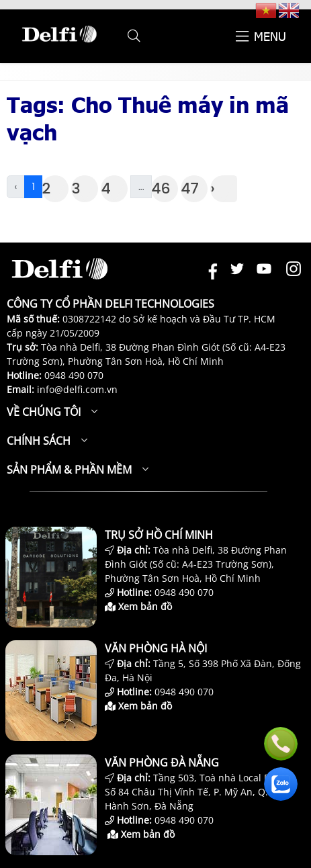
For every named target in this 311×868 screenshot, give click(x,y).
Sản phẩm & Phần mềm (69, 470)
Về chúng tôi (44, 412)
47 (190, 188)
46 (161, 188)
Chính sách (39, 441)
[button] (134, 36)
